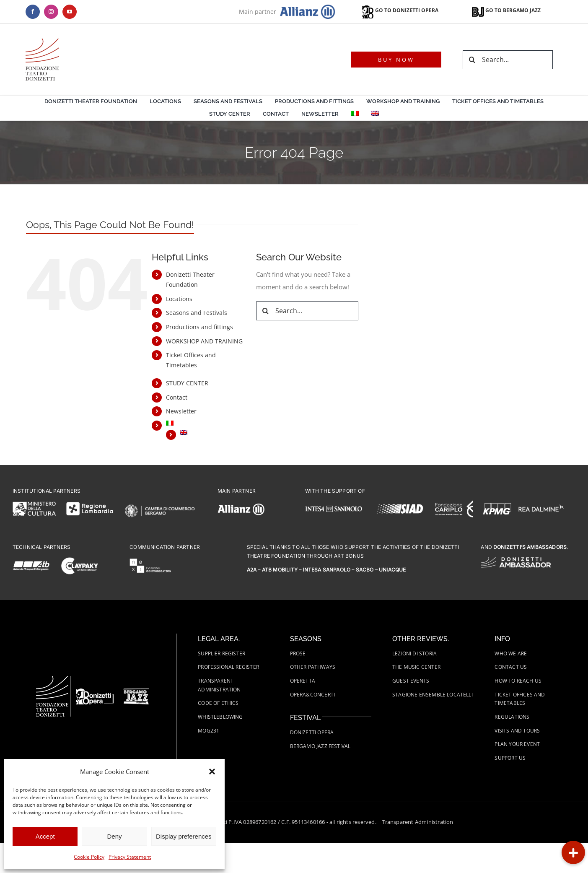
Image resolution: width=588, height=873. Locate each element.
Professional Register (228, 667)
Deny (114, 836)
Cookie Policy (89, 857)
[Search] (472, 60)
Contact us (511, 667)
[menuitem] (355, 114)
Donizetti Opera (312, 732)
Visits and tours (517, 731)
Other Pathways (313, 667)
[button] (212, 772)
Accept (45, 836)
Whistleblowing (220, 717)
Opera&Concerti (313, 695)
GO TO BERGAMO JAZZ (506, 10)
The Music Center (416, 667)
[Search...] (508, 60)
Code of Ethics (218, 703)
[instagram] (51, 12)
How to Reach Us (518, 681)
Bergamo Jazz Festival (320, 746)
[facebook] (33, 12)
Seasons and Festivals (197, 313)
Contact (177, 397)
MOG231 (209, 731)
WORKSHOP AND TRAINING (204, 341)
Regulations (512, 717)
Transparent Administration (417, 822)
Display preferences (184, 836)
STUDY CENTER (187, 383)
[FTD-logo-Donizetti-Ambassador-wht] (516, 560)
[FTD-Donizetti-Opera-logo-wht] (95, 691)
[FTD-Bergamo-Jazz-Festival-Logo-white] (136, 691)
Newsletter (181, 411)
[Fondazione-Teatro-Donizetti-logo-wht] (52, 679)
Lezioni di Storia (414, 653)
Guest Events (411, 681)
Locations (179, 299)
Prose (298, 653)
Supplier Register (221, 653)
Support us (510, 758)
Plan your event (517, 744)
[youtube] (70, 12)
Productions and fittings (199, 327)
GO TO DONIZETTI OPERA (399, 10)
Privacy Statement (130, 857)
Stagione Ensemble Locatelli (433, 695)
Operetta (303, 681)
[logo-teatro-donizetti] (42, 42)
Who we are (511, 653)
